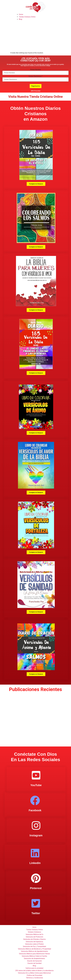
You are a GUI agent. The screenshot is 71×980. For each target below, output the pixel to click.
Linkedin (35, 863)
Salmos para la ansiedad (34, 968)
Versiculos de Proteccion (34, 937)
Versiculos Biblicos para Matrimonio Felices (34, 954)
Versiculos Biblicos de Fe (34, 934)
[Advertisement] (35, 37)
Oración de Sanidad (34, 963)
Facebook (35, 810)
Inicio (34, 927)
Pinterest (36, 888)
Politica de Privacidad (34, 975)
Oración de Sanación (34, 961)
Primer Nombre (35, 70)
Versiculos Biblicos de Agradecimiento (34, 951)
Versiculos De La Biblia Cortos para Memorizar (34, 973)
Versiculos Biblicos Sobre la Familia (34, 956)
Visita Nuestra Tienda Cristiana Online (35, 97)
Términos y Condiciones (34, 978)
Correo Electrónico (36, 76)
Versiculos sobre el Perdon (34, 944)
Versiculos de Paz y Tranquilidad (34, 946)
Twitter (36, 913)
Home (21, 14)
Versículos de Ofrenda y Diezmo (34, 939)
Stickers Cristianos (34, 932)
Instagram (36, 835)
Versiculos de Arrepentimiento (34, 958)
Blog (20, 19)
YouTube (36, 785)
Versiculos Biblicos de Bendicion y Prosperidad (34, 949)
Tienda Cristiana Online (27, 17)
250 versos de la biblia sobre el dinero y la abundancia (34, 971)
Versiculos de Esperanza (34, 942)
